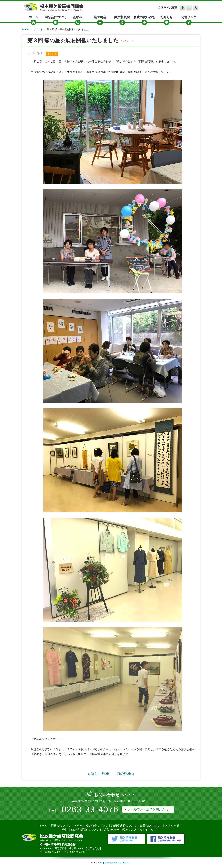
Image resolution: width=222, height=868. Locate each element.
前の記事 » (125, 774)
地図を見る (93, 848)
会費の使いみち (144, 17)
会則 (65, 830)
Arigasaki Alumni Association (115, 863)
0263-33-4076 (90, 809)
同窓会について (55, 17)
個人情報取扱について (85, 830)
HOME (26, 29)
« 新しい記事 (99, 774)
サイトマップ (148, 830)
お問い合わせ (111, 830)
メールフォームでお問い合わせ (149, 809)
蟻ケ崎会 (100, 17)
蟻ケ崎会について (97, 825)
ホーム (33, 17)
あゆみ (78, 17)
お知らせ (166, 17)
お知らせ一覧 (171, 825)
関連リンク (189, 17)
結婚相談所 (122, 17)
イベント (38, 29)
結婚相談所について (124, 825)
